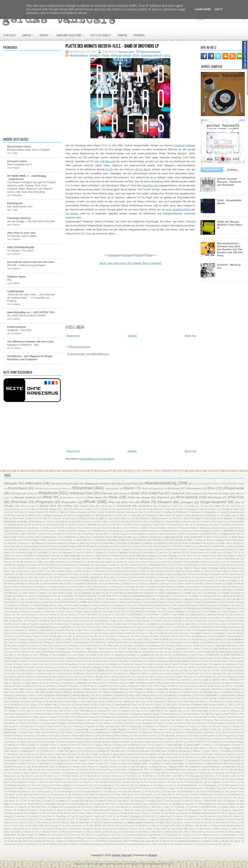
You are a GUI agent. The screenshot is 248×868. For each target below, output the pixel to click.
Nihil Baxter (141, 702)
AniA (29, 525)
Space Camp (161, 761)
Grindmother (235, 624)
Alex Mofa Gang (229, 515)
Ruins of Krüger (94, 742)
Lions (159, 677)
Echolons (207, 590)
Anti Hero (117, 525)
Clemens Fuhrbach (126, 559)
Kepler (113, 661)
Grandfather (152, 624)
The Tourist (181, 795)
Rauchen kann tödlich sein (33, 732)
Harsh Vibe (178, 630)
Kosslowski (18, 667)
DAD (118, 568)
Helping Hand (108, 633)
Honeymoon (125, 636)
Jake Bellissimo (182, 649)
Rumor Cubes (112, 742)
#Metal (47, 497)
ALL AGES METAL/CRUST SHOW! (26, 316)
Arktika (47, 528)
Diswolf (199, 584)
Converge (32, 565)
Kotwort (30, 667)
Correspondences (67, 565)
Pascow (151, 717)
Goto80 (89, 624)
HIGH (194, 627)
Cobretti (197, 559)
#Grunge (15, 493)
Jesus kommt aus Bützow (99, 652)
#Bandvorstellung (79, 55)
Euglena (138, 599)
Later (172, 671)
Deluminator (182, 574)
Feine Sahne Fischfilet (77, 605)
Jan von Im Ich (11, 652)
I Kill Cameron (197, 639)
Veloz (132, 819)
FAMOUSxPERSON (67, 602)
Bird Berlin (198, 537)
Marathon (217, 683)
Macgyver (17, 683)
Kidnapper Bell (166, 661)
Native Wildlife (146, 698)
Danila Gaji (236, 568)
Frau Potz (121, 612)
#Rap (111, 502)
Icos (221, 642)
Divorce (219, 584)
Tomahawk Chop (140, 807)
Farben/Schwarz (227, 602)
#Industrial (213, 493)
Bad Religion (90, 534)
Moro (41, 695)
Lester (219, 673)
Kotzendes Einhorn (19, 218)
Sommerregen (11, 761)
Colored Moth (77, 562)
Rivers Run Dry (51, 739)
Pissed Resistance (145, 723)
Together (55, 807)
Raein (205, 729)
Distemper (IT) (167, 584)
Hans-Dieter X (98, 630)
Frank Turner (65, 612)
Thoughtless (61, 801)
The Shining (109, 792)
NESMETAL (13, 698)
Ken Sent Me (59, 661)
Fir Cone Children (35, 608)
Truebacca (183, 813)
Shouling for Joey (15, 754)
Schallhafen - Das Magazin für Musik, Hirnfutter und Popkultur (30, 358)
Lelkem (155, 674)
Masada (63, 686)
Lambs (125, 671)
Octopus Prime (109, 708)
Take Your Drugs (236, 770)
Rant (228, 729)
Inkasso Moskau (176, 646)
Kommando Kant (200, 664)
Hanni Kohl (82, 630)
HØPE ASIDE (72, 639)
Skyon (95, 754)
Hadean (8, 630)
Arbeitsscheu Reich (232, 525)
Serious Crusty (126, 52)
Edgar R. (44, 593)
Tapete (45, 773)
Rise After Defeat (15, 739)
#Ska (237, 502)
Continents (235, 562)
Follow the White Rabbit (141, 608)
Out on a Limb (219, 711)
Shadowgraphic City (30, 751)
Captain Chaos (187, 550)
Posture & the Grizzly (33, 726)
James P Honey (201, 649)
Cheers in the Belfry (24, 556)
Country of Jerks (117, 565)
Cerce (135, 553)
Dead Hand (131, 571)
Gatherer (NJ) (22, 618)
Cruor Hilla (17, 568)
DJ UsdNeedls (144, 568)
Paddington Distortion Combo (146, 714)
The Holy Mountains (154, 782)
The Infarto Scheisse (194, 782)
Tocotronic (189, 804)
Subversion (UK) (233, 767)
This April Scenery (172, 798)
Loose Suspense (65, 680)
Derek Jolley (109, 577)
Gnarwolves (202, 621)
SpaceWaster (178, 761)
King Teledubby (237, 661)
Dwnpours (236, 587)
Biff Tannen (119, 537)
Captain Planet (204, 550)
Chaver (7, 556)
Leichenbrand (106, 674)
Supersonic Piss (68, 770)
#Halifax (31, 494)
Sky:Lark (85, 754)
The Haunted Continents (106, 782)
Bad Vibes (104, 534)
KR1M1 (7, 658)
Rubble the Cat (27, 742)
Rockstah (129, 739)
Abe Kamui (195, 512)
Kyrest (151, 667)
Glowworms (179, 621)
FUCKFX (96, 602)
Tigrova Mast (33, 804)
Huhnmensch (201, 636)
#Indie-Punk (178, 493)
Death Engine (222, 571)
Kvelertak (119, 667)
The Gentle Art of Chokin (24, 782)
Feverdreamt (146, 605)
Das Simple (37, 571)
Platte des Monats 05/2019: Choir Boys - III (230, 225)
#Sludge (9, 506)
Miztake (229, 692)
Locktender (47, 680)
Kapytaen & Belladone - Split (23, 345)
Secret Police (164, 748)
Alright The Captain (192, 518)
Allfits (154, 518)
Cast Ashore (42, 553)
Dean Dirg (180, 571)
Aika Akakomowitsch (105, 515)
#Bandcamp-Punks (127, 484)
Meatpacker (42, 689)
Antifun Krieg (131, 525)
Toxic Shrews (73, 810)
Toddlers (220, 804)
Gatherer (8, 618)
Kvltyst (130, 667)
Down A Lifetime (78, 587)
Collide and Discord (58, 562)
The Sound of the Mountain (209, 792)
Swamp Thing (105, 770)
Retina (66, 736)
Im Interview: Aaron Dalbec (22, 236)
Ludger (205, 680)
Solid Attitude (175, 757)
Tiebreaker (230, 801)
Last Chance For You (156, 671)
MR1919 (233, 680)
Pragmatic (90, 726)
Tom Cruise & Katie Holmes (93, 807)
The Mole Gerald (229, 785)
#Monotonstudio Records (71, 498)
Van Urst (95, 819)
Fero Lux (132, 605)
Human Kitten (10, 639)
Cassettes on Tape (24, 553)
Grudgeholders (65, 627)
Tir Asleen (163, 804)
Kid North (137, 661)
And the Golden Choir (104, 522)
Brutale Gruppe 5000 (71, 546)
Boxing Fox (94, 543)
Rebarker (53, 732)
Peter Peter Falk (193, 720)
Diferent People (187, 581)
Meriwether (163, 689)
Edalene (240, 590)
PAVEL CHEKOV (54, 714)
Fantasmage (210, 602)
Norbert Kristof (82, 705)
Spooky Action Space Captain (81, 764)
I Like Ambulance (235, 639)
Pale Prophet (230, 714)
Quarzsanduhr (99, 729)
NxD (239, 705)
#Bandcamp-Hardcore (97, 484)
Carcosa (219, 550)
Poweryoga (77, 726)
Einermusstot (134, 593)
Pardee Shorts (122, 717)
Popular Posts (212, 170)
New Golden (108, 702)
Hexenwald (218, 633)
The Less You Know (84, 785)
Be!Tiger (237, 534)
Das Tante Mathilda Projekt (59, 571)
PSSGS (95, 714)
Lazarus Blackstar (236, 671)
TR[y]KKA (158, 770)
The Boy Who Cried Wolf (170, 776)
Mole (238, 692)
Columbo (91, 562)
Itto (70, 649)
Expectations (10, 602)
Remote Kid (213, 732)
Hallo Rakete (46, 630)
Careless (230, 550)
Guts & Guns (143, 627)
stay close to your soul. (22, 233)
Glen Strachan (144, 621)
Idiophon (239, 642)
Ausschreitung (115, 531)
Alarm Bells (136, 515)
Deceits (86, 574)
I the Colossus (176, 642)
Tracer (86, 810)
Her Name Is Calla (144, 633)
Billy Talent (184, 537)
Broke (212, 543)
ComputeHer (176, 562)
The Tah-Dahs (74, 795)
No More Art (16, 705)
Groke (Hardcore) (21, 627)
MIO (224, 680)
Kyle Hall (141, 667)
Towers (60, 810)
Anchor (64, 522)
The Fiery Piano (155, 779)
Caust (78, 553)
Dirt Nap (21, 584)
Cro (202, 565)
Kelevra (25, 661)
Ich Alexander (209, 642)
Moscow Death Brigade (58, 695)
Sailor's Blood (50, 745)
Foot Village (161, 608)
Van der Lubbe (110, 819)
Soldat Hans (139, 757)
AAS (102, 512)
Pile (9, 280)
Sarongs (108, 745)
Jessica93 (79, 652)
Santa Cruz (86, 745)
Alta (207, 518)
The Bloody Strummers (111, 776)
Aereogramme (237, 512)
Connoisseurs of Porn (196, 562)
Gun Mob (103, 627)
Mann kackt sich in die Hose (172, 683)
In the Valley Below (110, 646)
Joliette (93, 655)
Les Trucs (207, 674)
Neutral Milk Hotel (54, 702)
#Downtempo (112, 488)
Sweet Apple (121, 770)
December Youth (101, 574)
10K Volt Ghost (233, 506)
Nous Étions (172, 705)
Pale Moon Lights (213, 714)
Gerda (153, 618)
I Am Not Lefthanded (92, 639)
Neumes (38, 702)
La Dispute (236, 667)
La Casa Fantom (205, 667)
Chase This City (233, 553)
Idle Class (12, 646)
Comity (131, 562)
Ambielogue (37, 522)
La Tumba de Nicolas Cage (29, 671)
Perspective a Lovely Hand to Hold (117, 720)
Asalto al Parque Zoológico (154, 528)
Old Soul (216, 708)
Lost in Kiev (154, 680)
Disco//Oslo (34, 584)
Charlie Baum (216, 553)
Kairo (17, 658)
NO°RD (52, 698)
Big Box (145, 537)
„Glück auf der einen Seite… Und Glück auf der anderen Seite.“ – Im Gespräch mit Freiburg (31, 298)
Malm (132, 683)
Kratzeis (64, 667)
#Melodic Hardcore (25, 497)
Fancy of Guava (193, 602)
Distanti (153, 584)
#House (122, 493)
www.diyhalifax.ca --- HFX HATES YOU (31, 312)
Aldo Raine (165, 515)
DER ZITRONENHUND (21, 247)
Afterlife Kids (34, 515)
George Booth (139, 618)
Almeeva (165, 518)
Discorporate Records (53, 584)
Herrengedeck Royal (200, 633)
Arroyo (96, 528)
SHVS (168, 742)
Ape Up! (189, 525)
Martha (52, 686)
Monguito (8, 695)
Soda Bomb (102, 757)
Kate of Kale (132, 658)
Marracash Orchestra (35, 686)
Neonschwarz (227, 698)
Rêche (159, 742)
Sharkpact (102, 751)
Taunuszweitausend (88, 773)
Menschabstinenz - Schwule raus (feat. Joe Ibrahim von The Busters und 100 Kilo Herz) (230, 249)
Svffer (93, 770)
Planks (180, 723)
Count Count (100, 565)
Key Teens (124, 661)
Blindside (113, 540)
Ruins (80, 742)
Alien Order (33, 518)
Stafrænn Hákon (141, 764)
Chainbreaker (148, 553)
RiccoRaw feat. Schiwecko (174, 736)
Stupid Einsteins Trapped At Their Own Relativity (175, 767)
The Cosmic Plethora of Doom (82, 779)
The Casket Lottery (227, 776)
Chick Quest (101, 556)
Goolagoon (77, 624)
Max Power (147, 686)
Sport (101, 764)
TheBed (79, 798)
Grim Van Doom (218, 624)
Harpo (132, 630)
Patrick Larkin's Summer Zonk (193, 717)
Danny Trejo (10, 571)
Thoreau (47, 801)
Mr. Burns (97, 695)
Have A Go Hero (11, 633)
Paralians (81, 717)
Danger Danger (200, 568)
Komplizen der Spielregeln (224, 664)
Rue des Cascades (46, 742)
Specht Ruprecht (232, 760)
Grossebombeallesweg (44, 627)
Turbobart (19, 816)
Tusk (73, 816)
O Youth (22, 708)
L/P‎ (181, 667)
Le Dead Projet (14, 674)
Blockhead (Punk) (142, 540)
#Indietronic (197, 493)
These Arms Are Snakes (120, 798)
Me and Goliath (207, 686)
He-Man (54, 633)
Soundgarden (145, 761)
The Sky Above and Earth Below (177, 792)
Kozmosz (52, 667)
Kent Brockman (99, 661)
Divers (209, 584)
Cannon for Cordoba (120, 550)
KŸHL (173, 667)
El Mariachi (211, 593)
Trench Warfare (30, 813)
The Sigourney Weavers (129, 792)
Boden (210, 540)
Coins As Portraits (213, 559)
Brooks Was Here (12, 546)
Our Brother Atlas (152, 711)
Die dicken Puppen (117, 581)
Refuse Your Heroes (163, 732)
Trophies (113, 813)
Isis (52, 649)
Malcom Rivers (100, 683)
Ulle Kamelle (122, 816)
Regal (191, 732)
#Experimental (234, 488)
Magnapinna (68, 683)
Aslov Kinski (235, 528)
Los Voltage (111, 680)
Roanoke (66, 739)
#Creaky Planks (237, 484)
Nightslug (127, 702)
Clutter (171, 559)
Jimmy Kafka (133, 652)
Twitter (149, 255)
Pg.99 (238, 720)
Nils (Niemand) (157, 702)
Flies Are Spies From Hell (74, 608)
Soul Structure (110, 761)
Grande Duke (136, 624)
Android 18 (209, 522)
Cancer (89, 550)
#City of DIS (220, 484)
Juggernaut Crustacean (125, 655)
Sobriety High (73, 757)
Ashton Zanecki (218, 528)
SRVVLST (202, 742)
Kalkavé (27, 658)
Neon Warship (210, 698)
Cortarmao (84, 565)
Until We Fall (214, 816)
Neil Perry (195, 698)
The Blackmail (89, 776)
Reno (225, 732)
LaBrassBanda (52, 671)
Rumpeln (126, 742)
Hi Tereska (24, 636)
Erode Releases (86, 599)
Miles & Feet (25, 692)
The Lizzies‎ (120, 785)
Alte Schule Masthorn (223, 518)
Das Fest (23, 571)
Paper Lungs (39, 717)
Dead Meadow (165, 571)
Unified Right (165, 816)
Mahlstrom (83, 683)
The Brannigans (193, 776)
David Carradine (83, 571)
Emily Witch (106, 596)
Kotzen (41, 667)
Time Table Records (129, 804)
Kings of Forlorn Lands (18, 664)
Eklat (160, 593)
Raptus (237, 729)
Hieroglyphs (58, 636)
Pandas (11, 717)
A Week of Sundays (77, 512)
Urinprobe (9, 819)
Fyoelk (105, 615)
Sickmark (32, 754)
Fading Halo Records (129, 602)
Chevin (88, 556)
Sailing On (34, 745)
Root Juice (188, 739)
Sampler (29, 34)
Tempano (133, 773)
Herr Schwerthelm (178, 633)
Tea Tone (106, 773)
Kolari (186, 664)
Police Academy (218, 723)
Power (64, 726)
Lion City (149, 677)
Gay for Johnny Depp (67, 618)
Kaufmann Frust (166, 658)
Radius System (191, 729)
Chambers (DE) (179, 553)
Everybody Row (191, 599)
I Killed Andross (215, 639)
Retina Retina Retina (82, 736)
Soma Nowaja (208, 757)
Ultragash (136, 816)
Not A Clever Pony (102, 705)
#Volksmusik (124, 506)
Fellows (104, 605)
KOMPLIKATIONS (232, 655)
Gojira (231, 621)
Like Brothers (59, 677)
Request (30, 736)
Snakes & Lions (233, 754)
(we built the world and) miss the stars (31, 262)
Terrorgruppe (189, 773)
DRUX (158, 568)
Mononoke (21, 695)
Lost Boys (140, 680)
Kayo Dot (181, 658)
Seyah (238, 748)
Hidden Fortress (41, 636)
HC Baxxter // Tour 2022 (20, 251)
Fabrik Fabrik (110, 602)
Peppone (80, 720)
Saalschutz (215, 742)
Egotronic (86, 593)
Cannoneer (138, 550)
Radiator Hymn (16, 277)
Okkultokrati (191, 708)
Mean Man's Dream (23, 689)
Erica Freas (45, 599)
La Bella (190, 667)
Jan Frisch (236, 649)
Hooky (137, 636)
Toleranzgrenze (70, 807)
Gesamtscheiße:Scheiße (196, 618)
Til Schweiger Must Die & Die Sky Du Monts (64, 804)
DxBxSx (8, 590)
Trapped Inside (165, 810)
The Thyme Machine (144, 795)
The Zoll (23, 798)
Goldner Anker (20, 624)
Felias (94, 605)
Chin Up (127, 556)
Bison (225, 537)
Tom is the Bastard (119, 807)
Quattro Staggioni (118, 729)
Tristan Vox (100, 813)
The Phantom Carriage (165, 788)
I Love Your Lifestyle (17, 642)
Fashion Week (41, 605)
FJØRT (84, 602)
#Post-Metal (214, 497)
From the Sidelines (208, 612)
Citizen (65, 559)
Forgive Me (230, 608)
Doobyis (28, 587)
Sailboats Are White (16, 745)
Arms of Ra (59, 528)
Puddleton (236, 726)
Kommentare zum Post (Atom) (97, 459)
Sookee (64, 761)
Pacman (124, 714)
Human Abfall (217, 636)
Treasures (236, 810)
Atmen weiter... (50, 531)
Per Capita (93, 720)
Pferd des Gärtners (223, 720)
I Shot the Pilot (96, 642)
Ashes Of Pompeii (179, 528)
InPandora (128, 646)
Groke (7, 627)
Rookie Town (173, 739)
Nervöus (27, 702)
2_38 (64, 509)
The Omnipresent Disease (58, 788)
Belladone (71, 537)
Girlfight (44, 621)
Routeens (12, 742)
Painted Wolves (170, 714)
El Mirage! (225, 593)
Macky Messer (32, 683)
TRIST (147, 770)
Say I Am (147, 745)
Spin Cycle (44, 764)
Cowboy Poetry (136, 565)
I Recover (34, 642)
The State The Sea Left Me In (33, 795)
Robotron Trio (115, 739)
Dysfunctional (30, 590)
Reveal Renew (122, 736)
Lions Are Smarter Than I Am (179, 677)
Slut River (196, 754)
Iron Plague (13, 649)
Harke (123, 630)
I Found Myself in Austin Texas (135, 639)
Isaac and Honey (30, 649)
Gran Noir (121, 624)
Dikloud (222, 581)
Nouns (159, 705)
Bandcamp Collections (72, 34)
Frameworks (50, 612)
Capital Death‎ (170, 550)
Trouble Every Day (129, 813)
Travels (224, 810)
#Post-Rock (19, 502)
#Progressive (44, 502)
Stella (238, 764)
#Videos (68, 506)
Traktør (137, 810)
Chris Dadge (202, 556)
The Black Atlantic (70, 776)
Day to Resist (116, 571)
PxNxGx (53, 729)
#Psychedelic (69, 502)
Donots (17, 587)
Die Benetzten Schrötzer (204, 577)
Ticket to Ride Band (213, 801)
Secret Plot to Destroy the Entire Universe (134, 748)
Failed (146, 602)
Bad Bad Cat (74, 534)
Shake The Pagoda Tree (69, 751)
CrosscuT (213, 565)
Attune (64, 531)
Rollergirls (159, 739)
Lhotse (10, 677)
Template (146, 773)
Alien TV (47, 518)
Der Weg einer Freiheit (35, 577)
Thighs (157, 798)
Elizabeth (69, 596)
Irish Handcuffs (224, 645)
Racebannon (174, 729)
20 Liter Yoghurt (49, 509)
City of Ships (95, 559)
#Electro (129, 488)
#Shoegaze (186, 502)
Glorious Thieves (162, 621)
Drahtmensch (117, 587)
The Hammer (85, 782)
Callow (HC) (36, 550)
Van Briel (83, 819)
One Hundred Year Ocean (58, 711)
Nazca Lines (173, 698)
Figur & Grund (196, 605)
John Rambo (23, 655)
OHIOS (46, 708)
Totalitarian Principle (27, 810)
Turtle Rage (61, 816)
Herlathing (161, 633)
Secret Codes (104, 748)
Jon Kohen (105, 655)
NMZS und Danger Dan (33, 698)
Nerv (6, 702)
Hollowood (81, 636)
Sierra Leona (46, 754)
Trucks (144, 813)
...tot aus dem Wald (210, 506)
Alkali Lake (70, 518)
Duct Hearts (167, 587)
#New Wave (94, 497)
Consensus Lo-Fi (218, 562)
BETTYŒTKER (29, 534)
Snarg (7, 757)
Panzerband (24, 717)
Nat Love (131, 698)
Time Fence (110, 804)
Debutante (62, 574)
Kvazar (107, 667)
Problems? (163, 726)
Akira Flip (123, 515)
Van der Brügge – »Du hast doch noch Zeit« (31, 221)
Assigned (19, 531)
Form (242, 608)
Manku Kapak (146, 683)
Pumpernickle (10, 729)
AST (159, 512)
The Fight (170, 779)
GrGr (99, 624)
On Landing (9, 711)
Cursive (66, 568)
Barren (184, 534)
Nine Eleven (190, 702)
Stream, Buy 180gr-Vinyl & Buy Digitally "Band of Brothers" (130, 263)
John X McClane (41, 655)
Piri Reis (119, 723)
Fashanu (25, 605)
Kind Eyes (221, 661)
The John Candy (39, 785)
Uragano (237, 816)
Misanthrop (120, 692)
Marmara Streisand (13, 686)
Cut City (77, 568)
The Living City (105, 785)
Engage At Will (210, 596)
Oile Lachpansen (143, 708)
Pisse (129, 723)
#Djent (65, 489)
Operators (126, 711)
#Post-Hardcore (187, 497)
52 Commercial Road (121, 509)
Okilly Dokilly (160, 708)
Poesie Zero (201, 723)
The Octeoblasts (35, 788)
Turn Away (33, 816)
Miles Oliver (40, 692)
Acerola (223, 512)
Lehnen (92, 674)
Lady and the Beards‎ (83, 671)
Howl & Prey (185, 636)
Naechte (63, 698)
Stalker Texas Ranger (174, 764)
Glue (191, 621)
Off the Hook (125, 708)
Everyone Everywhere (212, 599)
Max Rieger (161, 686)
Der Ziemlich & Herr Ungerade (64, 577)
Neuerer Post (73, 336)
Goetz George (218, 621)
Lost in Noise (169, 680)
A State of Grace (35, 512)
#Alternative (33, 483)
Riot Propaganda (227, 736)
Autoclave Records (150, 531)
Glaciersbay (103, 621)
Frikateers (181, 612)
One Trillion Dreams (84, 711)
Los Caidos (83, 680)
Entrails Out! (10, 599)
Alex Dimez (212, 515)
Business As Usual (110, 546)
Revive (135, 736)
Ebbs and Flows (191, 590)
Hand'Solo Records (65, 630)
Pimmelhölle (77, 723)
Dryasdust (153, 587)
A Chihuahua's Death (229, 509)
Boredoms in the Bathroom (32, 543)
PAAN (39, 714)
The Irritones (231, 782)
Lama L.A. (114, 671)
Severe (212, 748)
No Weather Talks (49, 705)
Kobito (150, 664)
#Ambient (56, 484)
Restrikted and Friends (48, 736)
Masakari (75, 686)
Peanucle (31, 720)
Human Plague (27, 639)
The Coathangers (56, 779)
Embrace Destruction (87, 596)
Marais (205, 683)
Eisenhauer (149, 593)
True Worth (169, 813)
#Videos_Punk (87, 506)
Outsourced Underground (16, 714)
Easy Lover (165, 590)
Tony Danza (179, 807)
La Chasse (222, 667)
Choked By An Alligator (146, 556)
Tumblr (139, 255)
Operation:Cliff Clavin (107, 711)
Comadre (120, 562)
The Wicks (219, 795)
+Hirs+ (175, 506)
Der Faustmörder (233, 574)
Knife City (100, 664)
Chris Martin (217, 556)
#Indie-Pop (156, 493)
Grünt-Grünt (81, 627)
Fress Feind (166, 612)
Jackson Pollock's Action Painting (156, 649)
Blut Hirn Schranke (174, 540)
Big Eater (157, 537)
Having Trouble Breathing (35, 633)
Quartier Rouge (81, 729)
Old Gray (204, 708)
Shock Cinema (211, 751)
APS (151, 512)
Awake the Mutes (170, 531)
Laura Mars (183, 671)
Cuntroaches (31, 568)
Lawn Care (198, 671)
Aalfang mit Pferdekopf (176, 512)
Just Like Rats (161, 655)
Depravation (216, 574)
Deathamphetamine (44, 574)
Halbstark (19, 630)
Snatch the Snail (23, 757)
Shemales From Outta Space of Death (157, 751)
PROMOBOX (139, 35)
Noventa (185, 705)
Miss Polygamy (136, 692)
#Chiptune (204, 484)
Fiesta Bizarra (162, 605)
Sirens (74, 754)
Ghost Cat (230, 618)
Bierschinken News (19, 147)
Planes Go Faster (165, 723)
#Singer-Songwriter (213, 502)
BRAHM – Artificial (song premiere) (26, 265)
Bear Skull (34, 537)
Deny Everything (199, 574)
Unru (202, 816)
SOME (190, 742)
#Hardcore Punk (81, 493)
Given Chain (79, 621)
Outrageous (235, 711)
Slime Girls (135, 754)
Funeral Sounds (68, 615)
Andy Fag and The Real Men (231, 522)
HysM (49, 639)
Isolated (61, 649)
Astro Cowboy (33, 531)
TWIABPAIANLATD (175, 770)
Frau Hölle (108, 612)
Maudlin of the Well (109, 686)
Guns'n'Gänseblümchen (122, 627)
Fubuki (232, 612)
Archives (232, 170)
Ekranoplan (172, 593)
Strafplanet (64, 767)
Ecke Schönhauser (224, 590)
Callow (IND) (51, 550)
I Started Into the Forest (118, 642)
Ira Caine (208, 646)
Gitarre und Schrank (60, 621)
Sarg (98, 745)
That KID (232, 773)
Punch (24, 729)
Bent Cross (85, 537)
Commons (162, 562)
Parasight (106, 717)
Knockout (125, 664)
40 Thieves (87, 509)
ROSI (144, 729)
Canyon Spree (153, 550)
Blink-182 (125, 540)
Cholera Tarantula (169, 556)
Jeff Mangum (65, 652)
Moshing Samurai (81, 695)
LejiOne (144, 674)
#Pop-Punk (163, 497)
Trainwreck (115, 810)
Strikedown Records (109, 767)
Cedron (89, 553)
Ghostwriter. (18, 621)
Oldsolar (228, 708)
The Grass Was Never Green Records (57, 782)
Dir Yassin (9, 584)
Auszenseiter (131, 531)
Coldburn (41, 562)
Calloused (22, 550)
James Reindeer (220, 649)
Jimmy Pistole (149, 652)
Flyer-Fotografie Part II (19, 165)
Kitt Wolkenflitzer (69, 664)
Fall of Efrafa (176, 602)
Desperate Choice (167, 577)
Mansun (195, 683)
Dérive (56, 590)
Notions (148, 705)
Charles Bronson (198, 553)
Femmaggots (118, 605)
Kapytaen (73, 658)
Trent (44, 813)
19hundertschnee (12, 509)
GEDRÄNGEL (136, 615)
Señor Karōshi (11, 751)
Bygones (166, 546)
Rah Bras (217, 729)
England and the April (231, 596)
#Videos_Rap (106, 506)
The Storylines (57, 795)
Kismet (55, 664)
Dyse (18, 590)
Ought (137, 711)
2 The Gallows (30, 509)
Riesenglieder (209, 736)
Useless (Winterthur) (47, 819)
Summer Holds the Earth (30, 770)
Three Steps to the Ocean (129, 801)
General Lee (106, 618)
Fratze (96, 612)
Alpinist (176, 518)
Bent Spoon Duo (102, 537)
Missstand (174, 692)
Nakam (74, 698)
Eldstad (237, 593)
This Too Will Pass (31, 801)
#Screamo (165, 502)
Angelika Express (15, 525)
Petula (207, 720)
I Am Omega (111, 639)
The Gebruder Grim (212, 779)
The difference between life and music (31, 342)
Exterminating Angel (29, 602)
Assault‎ (7, 531)
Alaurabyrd (151, 515)
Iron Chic (240, 646)
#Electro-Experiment (152, 488)
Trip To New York (67, 813)
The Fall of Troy (135, 779)
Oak (66, 708)
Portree (233, 723)
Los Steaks (97, 680)
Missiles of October (156, 692)
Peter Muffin (176, 720)
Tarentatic (56, 773)
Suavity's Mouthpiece (212, 767)
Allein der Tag (105, 518)
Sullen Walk (9, 770)
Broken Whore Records (230, 543)
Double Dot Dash (58, 587)
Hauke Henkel (206, 630)
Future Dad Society (89, 615)
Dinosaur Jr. (235, 581)
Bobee (200, 540)
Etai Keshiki (125, 599)
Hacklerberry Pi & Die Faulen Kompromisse (221, 627)
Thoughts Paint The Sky (81, 801)
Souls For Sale (128, 761)
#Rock (145, 502)
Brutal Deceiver (49, 546)
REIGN (134, 729)
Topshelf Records (208, 807)
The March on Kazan (163, 785)
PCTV (68, 714)
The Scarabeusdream (64, 792)
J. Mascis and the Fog (107, 649)
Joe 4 (161, 652)
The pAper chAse (64, 798)
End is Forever (181, 596)
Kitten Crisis (87, 664)
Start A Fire (213, 763)
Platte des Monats (101, 35)
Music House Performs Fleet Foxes (145, 695)
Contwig (20, 565)
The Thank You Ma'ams (96, 795)
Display (142, 584)
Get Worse (217, 618)
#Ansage (73, 484)
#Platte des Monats (121, 55)
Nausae (160, 698)
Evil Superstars (234, 599)
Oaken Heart (78, 708)
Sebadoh (90, 748)
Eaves (177, 590)
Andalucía (158, 522)
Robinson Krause (82, 739)
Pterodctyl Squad (220, 726)
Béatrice (190, 546)
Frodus (192, 612)
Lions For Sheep (204, 677)
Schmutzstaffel (193, 745)
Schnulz (208, 745)
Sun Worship (51, 770)
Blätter (190, 540)
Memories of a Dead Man (132, 689)
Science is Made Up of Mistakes (56, 748)
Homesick (111, 636)
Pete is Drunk (144, 720)
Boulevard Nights (77, 543)
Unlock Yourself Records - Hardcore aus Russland (229, 182)
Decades (75, 574)
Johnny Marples (60, 655)
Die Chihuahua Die (228, 577)
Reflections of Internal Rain (125, 732)
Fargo (241, 602)
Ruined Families (66, 742)
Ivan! (78, 649)
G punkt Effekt (119, 615)
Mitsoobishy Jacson (212, 692)
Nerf (239, 698)
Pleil (189, 723)
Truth (222, 813)
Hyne (41, 639)
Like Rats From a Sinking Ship (109, 677)
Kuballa (97, 667)
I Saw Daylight (79, 642)
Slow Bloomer (151, 754)
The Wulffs (10, 798)
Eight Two (100, 593)
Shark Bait (89, 751)
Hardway (112, 630)
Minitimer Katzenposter (75, 692)
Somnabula (26, 761)
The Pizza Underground (190, 788)
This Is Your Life (233, 798)
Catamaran (67, 553)
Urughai (30, 819)
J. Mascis (88, 649)
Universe (179, 816)
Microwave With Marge (212, 689)
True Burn (156, 813)
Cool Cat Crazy (47, 565)
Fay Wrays (58, 605)
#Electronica (193, 488)
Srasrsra (125, 764)
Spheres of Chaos (27, 764)
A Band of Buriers (208, 509)
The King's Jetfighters (61, 785)
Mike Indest (9, 692)
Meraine (151, 689)
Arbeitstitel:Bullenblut (14, 528)
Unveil (226, 816)
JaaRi (134, 649)
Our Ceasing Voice (174, 711)
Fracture (36, 612)
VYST (72, 819)
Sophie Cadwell (78, 761)
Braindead (122, 543)
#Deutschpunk (17, 488)
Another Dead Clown (55, 525)
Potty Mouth (52, 726)
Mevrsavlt (177, 689)
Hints (70, 636)
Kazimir (192, 658)
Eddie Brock (13, 593)
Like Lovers (74, 677)
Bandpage (114, 255)
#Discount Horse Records (46, 489)
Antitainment (176, 525)
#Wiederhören (145, 506)
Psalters (193, 726)
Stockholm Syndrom (13, 767)
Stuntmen (144, 767)
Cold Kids (230, 559)
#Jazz (226, 493)
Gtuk (93, 627)
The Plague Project (214, 788)
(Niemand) (163, 506)
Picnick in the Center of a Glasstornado (37, 723)
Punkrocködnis (17, 327)
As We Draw (132, 528)
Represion (236, 732)
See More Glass (182, 748)
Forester (217, 608)
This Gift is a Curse (213, 798)
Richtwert (194, 736)
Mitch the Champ (191, 692)
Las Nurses (137, 671)
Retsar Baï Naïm (103, 736)
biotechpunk (15, 203)
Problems (150, 726)
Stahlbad (156, 764)
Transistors (150, 810)
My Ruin (199, 695)
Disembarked (113, 584)
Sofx (127, 757)
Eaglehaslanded (108, 590)
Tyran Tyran (84, 816)
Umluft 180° (150, 816)
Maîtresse (175, 686)
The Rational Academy (18, 792)
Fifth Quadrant (179, 605)
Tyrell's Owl (99, 816)
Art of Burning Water (112, 528)
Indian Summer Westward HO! (151, 646)
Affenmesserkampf (16, 515)
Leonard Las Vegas (171, 674)
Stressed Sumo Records (84, 767)
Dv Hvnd (222, 587)
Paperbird (53, 717)
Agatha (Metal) (85, 515)
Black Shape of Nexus (37, 540)
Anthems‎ (105, 525)
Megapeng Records (71, 689)
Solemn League (157, 757)
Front (223, 612)
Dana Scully (184, 568)
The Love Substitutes (140, 785)
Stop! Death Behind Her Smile (41, 767)
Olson (238, 708)
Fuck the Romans (48, 615)
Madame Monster (50, 683)
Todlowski (22, 807)
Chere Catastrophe (72, 556)
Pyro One (66, 729)
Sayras (159, 745)
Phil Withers (10, 723)
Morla (32, 695)
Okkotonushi (176, 708)
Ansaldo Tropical (76, 525)
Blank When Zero (84, 540)
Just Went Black (179, 655)
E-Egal (79, 590)
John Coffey (189, 652)
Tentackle (174, 773)
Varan (123, 819)
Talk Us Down (14, 773)
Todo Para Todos (39, 807)
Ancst (74, 521)
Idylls (23, 646)
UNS (110, 816)
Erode (58, 599)
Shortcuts (240, 751)
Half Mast (32, 630)
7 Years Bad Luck (171, 509)
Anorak (38, 525)
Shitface (197, 751)
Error (100, 599)
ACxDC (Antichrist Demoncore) (123, 512)
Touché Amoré (46, 810)
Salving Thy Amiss (68, 745)
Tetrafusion (220, 773)
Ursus (20, 819)
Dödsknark (68, 590)
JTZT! (124, 648)
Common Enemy (146, 562)
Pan (242, 714)
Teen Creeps (119, 773)
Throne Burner (171, 801)
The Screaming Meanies (88, 792)
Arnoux (71, 528)
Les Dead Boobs (191, 674)
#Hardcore (95, 55)
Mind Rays (55, 692)
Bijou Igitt (170, 537)
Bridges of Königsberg (155, 543)
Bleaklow (101, 540)
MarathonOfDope (233, 683)
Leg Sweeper (79, 674)
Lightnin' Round (25, 677)
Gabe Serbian (178, 615)
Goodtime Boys (61, 624)
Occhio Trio (93, 708)
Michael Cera (191, 689)
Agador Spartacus (54, 515)
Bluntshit (158, 540)
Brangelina (136, 543)
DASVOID (129, 568)
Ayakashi (186, 531)
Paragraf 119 (67, 717)
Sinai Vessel (61, 754)
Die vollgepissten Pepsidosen (163, 581)
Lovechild (184, 680)
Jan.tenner (26, 652)
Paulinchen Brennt (235, 717)
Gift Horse (32, 621)
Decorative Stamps (121, 574)
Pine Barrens (105, 723)
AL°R (143, 512)
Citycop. (109, 559)
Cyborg (89, 568)
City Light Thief (79, 559)
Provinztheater (179, 726)
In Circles (43, 646)
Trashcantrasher (210, 810)
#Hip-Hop (107, 493)
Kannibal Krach (57, 658)
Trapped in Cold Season (187, 810)
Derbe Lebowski (91, 577)
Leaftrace (29, 674)
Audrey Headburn (79, 531)
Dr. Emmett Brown (98, 587)
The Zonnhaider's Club (41, 798)
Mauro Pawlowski (130, 686)
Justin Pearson (198, 655)
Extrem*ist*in (48, 602)
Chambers (163, 553)
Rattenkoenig (10, 732)
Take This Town (218, 770)
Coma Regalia (105, 562)
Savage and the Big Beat (127, 745)
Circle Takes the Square (46, 559)
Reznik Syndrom (150, 736)
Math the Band (89, 686)
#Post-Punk (236, 497)
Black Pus (18, 540)
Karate (85, 658)
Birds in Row (213, 537)
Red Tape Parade (84, 732)
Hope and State (151, 636)
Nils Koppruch (174, 702)
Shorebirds (226, 751)
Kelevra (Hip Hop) (41, 661)
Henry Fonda (125, 633)
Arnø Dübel (84, 528)
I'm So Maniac (193, 642)
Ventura (142, 819)
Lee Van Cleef (62, 674)
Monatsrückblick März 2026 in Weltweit (28, 150)
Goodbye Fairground (41, 624)
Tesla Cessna (204, 773)
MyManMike (212, 695)
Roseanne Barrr (204, 739)
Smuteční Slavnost (213, 754)
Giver (91, 621)
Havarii (237, 630)
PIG (86, 714)
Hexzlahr (240, 633)
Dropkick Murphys (136, 587)
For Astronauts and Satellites (196, 608)
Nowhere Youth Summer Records (209, 705)
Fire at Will (53, 608)
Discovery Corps (96, 584)
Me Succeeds (190, 686)
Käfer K (162, 667)
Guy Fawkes (158, 627)
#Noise (105, 55)
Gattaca (36, 618)
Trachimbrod (99, 810)
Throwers (186, 801)
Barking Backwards (168, 534)
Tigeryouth (18, 804)
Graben (108, 624)
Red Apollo (67, 732)
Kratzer (75, 667)
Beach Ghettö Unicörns (15, 537)
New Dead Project (90, 702)
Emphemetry (164, 596)
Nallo (84, 698)
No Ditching (215, 702)
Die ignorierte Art (138, 581)
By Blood (154, 546)
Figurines (211, 605)
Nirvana (203, 702)
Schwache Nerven (12, 748)
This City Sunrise (192, 798)
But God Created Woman (134, 546)
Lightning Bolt (42, 677)
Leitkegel (133, 674)
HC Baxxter (183, 627)
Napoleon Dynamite (99, 698)
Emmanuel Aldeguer (151, 55)
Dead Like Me (147, 571)
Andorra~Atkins (173, 522)
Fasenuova (12, 605)
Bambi (152, 534)
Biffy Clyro (133, 537)
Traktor (127, 810)
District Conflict (185, 584)
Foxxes (25, 612)
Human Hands (234, 636)
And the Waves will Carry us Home (133, 522)
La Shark (8, 671)
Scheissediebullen (174, 745)
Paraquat (94, 717)
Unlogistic (191, 816)
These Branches (143, 798)
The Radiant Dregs (235, 788)
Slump (185, 754)
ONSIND (57, 708)
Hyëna (59, 639)
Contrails (8, 565)
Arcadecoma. (33, 528)
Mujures (109, 695)
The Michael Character (187, 785)
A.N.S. (93, 512)
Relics (200, 732)
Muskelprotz (171, 695)
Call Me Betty (219, 546)
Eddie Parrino (29, 593)
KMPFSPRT (214, 655)
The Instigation (214, 782)
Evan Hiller (151, 599)
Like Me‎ (87, 677)
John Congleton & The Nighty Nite (214, 652)
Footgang (175, 608)
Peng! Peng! (66, 720)
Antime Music (160, 525)
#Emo (211, 488)
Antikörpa (145, 525)
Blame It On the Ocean (62, 540)
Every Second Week (170, 599)
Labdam (66, 671)
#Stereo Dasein (28, 506)
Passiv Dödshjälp (168, 717)
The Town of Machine (200, 795)
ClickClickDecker (146, 559)
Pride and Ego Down (110, 726)
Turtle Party (47, 816)
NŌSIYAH (9, 708)
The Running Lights (41, 792)
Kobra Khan (162, 664)
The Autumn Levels (30, 776)
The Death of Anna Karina (111, 779)
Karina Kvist (97, 658)
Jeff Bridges (49, 652)
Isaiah (44, 649)
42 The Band (102, 509)
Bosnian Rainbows (57, 543)
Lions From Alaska (225, 677)
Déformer (44, 590)
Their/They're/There (96, 798)
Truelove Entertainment (204, 813)
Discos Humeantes (76, 584)
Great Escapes (168, 624)
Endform (195, 596)
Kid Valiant (150, 661)
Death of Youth (25, 574)
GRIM (165, 615)
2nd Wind (74, 509)
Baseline (195, 534)
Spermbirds (9, 764)
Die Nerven (58, 581)
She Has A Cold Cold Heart (123, 751)
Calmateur (66, 550)
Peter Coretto (160, 720)
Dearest (208, 571)
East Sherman (149, 590)
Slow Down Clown (170, 754)
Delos (170, 574)
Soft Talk (116, 757)
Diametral (184, 577)
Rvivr (149, 742)
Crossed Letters (17, 161)
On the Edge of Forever (30, 711)
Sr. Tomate (112, 764)
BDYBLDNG (13, 534)
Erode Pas (69, 599)
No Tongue (31, 705)
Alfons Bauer (18, 518)
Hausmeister (224, 630)
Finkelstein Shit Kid (13, 608)
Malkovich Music (118, 683)
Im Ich (32, 646)
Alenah (179, 515)
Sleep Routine (120, 754)
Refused (180, 732)
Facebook (127, 255)
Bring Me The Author (179, 543)
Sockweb (88, 757)
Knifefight (113, 664)
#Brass (192, 484)
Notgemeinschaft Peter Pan (128, 705)
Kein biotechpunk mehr (20, 207)
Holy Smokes (96, 636)
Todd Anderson (205, 804)
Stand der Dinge (196, 764)
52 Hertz (139, 509)
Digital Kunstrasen (207, 581)
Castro (55, 553)
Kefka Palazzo (206, 658)
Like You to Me (134, 677)
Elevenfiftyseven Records (49, 596)
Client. (161, 559)
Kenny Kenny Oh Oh (78, 661)
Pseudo (204, 726)
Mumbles (121, 695)
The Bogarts (132, 776)
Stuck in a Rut (129, 767)
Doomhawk (41, 587)
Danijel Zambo (219, 568)
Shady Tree (49, 751)
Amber (24, 521)
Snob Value (57, 757)
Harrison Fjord (162, 630)
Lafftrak (101, 670)
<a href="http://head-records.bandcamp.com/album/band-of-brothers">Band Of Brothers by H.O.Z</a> (130, 244)
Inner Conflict (194, 646)
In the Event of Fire (89, 646)
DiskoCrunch (129, 584)
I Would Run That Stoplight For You (149, 642)
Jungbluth (145, 655)
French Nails (135, 612)
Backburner (59, 534)
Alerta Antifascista (194, 515)
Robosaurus (99, 739)
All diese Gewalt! (87, 518)
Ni (118, 702)
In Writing (72, 646)
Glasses (130, 621)
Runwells (138, 742)
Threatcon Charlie (105, 801)
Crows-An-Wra (228, 565)
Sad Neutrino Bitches (234, 742)
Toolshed (192, 807)
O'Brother (34, 708)
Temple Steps (160, 773)
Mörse (241, 695)
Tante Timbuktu (31, 773)
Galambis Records (216, 615)
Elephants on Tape (25, 596)
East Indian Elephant (129, 590)
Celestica (123, 552)
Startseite (9, 35)
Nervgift (16, 702)
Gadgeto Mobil (196, 615)
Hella (96, 633)
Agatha (70, 515)
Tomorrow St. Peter (160, 807)
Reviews (46, 34)
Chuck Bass (26, 559)
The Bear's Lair (51, 776)
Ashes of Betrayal (199, 528)
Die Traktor (99, 581)
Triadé (53, 813)
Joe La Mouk (174, 652)
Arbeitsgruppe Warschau (208, 525)
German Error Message (170, 618)
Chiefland (115, 556)
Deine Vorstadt (157, 574)
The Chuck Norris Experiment (31, 779)
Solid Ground (191, 757)
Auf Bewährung (98, 531)
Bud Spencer (92, 546)
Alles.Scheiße (142, 518)
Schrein (237, 745)
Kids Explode (182, 661)
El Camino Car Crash (192, 593)
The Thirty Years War (121, 795)
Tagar (205, 770)
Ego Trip (73, 593)
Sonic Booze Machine (46, 761)
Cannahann (101, 550)
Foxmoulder (13, 612)
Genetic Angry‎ (123, 618)
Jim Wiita (119, 652)
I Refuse (47, 642)
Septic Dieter (199, 748)
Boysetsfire (109, 543)
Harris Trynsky (145, 630)
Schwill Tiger (31, 748)
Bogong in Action (224, 540)
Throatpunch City (152, 801)
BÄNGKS (178, 546)
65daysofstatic (153, 509)
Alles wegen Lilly (124, 518)
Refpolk (145, 732)
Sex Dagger (225, 748)
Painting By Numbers (191, 714)
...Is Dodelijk (189, 506)
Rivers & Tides (33, 739)
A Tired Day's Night (56, 512)
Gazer (84, 618)
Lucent (195, 680)
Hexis (229, 633)
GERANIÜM (153, 615)
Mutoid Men (186, 695)
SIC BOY (179, 742)
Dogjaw (230, 584)
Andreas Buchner (192, 522)
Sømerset (135, 770)
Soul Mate (95, 761)
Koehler (176, 664)
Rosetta (219, 739)
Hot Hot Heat (169, 636)
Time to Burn (149, 804)
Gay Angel (48, 618)
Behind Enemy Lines (53, 537)
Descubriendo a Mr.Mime (143, 577)
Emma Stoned (122, 596)
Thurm (197, 801)
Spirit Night (58, 764)
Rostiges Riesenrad (235, 739)
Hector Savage (68, 633)
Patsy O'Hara (217, 717)
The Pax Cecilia (125, 788)
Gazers (94, 618)
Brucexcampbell (31, 546)
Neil (184, 698)
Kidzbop (196, 661)
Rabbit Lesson (158, 729)
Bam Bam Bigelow (137, 534)
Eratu (22, 599)
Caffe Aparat (203, 546)
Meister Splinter (91, 689)
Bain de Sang (119, 534)
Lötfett (215, 680)
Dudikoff (180, 587)
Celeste (111, 553)
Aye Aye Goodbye (202, 531)
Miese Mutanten (233, 689)
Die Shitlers (84, 580)
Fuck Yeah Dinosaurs (25, 615)
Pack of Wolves (110, 714)
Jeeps (38, 652)
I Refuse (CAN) (61, 642)
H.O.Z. (167, 55)
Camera (78, 550)
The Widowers (234, 795)
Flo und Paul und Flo (99, 608)
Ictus (229, 642)
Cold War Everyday (24, 562)
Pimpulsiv (91, 723)
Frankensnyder (82, 612)
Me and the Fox (225, 686)
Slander (106, 754)
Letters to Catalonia (235, 674)
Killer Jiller (208, 661)
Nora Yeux (66, 705)
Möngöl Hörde (228, 695)
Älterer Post (190, 336)
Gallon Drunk (235, 615)
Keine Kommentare (150, 52)
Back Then (45, 534)
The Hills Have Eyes (131, 782)
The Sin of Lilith (152, 792)
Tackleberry (193, 770)
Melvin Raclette (109, 689)
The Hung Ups (174, 782)
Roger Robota (144, 739)
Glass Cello (117, 621)
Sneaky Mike (41, 757)
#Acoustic (11, 483)
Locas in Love (32, 680)
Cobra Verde (184, 559)
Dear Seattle (195, 571)
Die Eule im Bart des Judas (36, 581)
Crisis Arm (192, 565)
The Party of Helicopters (103, 788)
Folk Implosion (119, 608)
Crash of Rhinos (176, 565)
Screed (78, 748)
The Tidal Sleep (164, 795)
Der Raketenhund (12, 577)
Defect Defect (140, 574)
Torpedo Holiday (228, 807)
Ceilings (99, 553)
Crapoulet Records (156, 565)
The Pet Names (143, 788)
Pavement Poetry (15, 720)
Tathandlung (70, 773)
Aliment (58, 518)
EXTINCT (91, 590)
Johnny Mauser (78, 655)
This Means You (11, 801)
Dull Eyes (209, 587)
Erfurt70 (32, 599)
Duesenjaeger (194, 587)
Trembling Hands (12, 813)
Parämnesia (138, 717)
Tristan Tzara (85, 813)
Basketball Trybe (210, 534)
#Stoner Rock (48, 506)
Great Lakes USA (187, 624)
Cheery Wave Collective (48, 556)
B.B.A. (217, 531)
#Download (82, 488)
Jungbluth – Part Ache (19, 330)
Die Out (71, 581)
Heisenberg (84, 633)
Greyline (203, 624)
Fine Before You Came (230, 605)
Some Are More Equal (230, 757)
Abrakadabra (210, 512)
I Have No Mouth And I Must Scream (170, 639)
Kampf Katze (40, 658)
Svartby (83, 770)
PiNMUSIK (122, 35)
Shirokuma (184, 751)
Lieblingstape (16, 291)
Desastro (123, 577)
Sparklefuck (193, 761)
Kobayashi (139, 664)
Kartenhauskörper (115, 658)
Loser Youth (126, 680)
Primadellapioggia (133, 726)
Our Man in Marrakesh (197, 711)
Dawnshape (100, 571)
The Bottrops (148, 776)
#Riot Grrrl (128, 502)
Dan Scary (169, 568)
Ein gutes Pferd (116, 593)
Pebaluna (44, 720)
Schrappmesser (222, 745)
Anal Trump (52, 522)
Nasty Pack (117, 698)
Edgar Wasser (59, 593)
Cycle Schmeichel (104, 568)
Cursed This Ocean (50, 568)
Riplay (241, 736)
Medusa (54, 689)
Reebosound (102, 732)
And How (86, 522)
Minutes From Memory (100, 692)
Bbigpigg (225, 534)
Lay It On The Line (215, 671)
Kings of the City (40, 664)
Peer (54, 720)
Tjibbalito (176, 804)
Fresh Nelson (151, 612)
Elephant (8, 596)
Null (231, 705)
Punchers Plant (38, 729)
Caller (231, 546)
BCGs (241, 531)
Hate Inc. (191, 630)
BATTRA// (229, 531)
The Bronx (209, 776)
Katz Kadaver (148, 658)
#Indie (135, 493)
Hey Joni (11, 636)
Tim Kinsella (95, 804)
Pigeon (63, 723)
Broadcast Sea (199, 543)
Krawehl (86, 667)
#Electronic (174, 488)
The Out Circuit (81, 788)
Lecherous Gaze (45, 674)
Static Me (227, 764)
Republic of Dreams (13, 736)
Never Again (72, 702)
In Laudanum (57, 646)
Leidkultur (120, 674)
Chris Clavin (186, 556)
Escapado (111, 599)
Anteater (92, 524)
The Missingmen (209, 785)
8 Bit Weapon (190, 509)
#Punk (136, 55)
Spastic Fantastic (211, 761)
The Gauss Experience (189, 779)
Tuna (231, 813)
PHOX (77, 714)
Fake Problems (159, 602)
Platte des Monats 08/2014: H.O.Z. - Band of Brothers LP (112, 46)
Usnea (63, 819)
